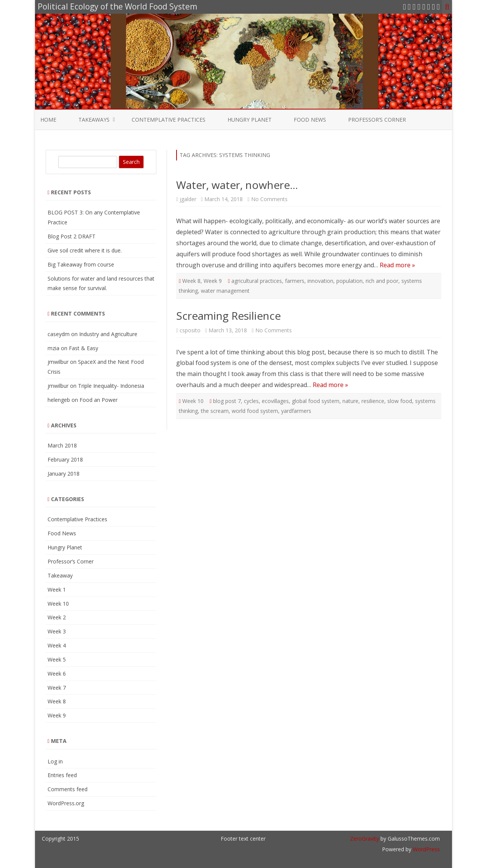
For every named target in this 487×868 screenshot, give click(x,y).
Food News (310, 120)
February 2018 (65, 459)
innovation (320, 281)
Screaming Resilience (228, 316)
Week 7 (57, 688)
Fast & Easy (84, 348)
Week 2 (57, 617)
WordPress (426, 849)
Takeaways (94, 120)
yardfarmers (296, 411)
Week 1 (57, 590)
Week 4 (57, 645)
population (349, 281)
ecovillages (275, 401)
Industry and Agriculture (108, 334)
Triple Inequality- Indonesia (111, 386)
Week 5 (57, 659)
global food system (316, 401)
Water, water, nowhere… (237, 185)
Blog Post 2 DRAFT (72, 236)
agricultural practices (257, 281)
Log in (55, 761)
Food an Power (99, 400)
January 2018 (64, 474)
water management (225, 291)
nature (350, 401)
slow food (400, 401)
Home (48, 120)
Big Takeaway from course (81, 264)
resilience (373, 401)
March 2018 (62, 445)
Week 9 (213, 281)
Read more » (397, 265)
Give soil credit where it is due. (85, 250)
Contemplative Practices (169, 120)
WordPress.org (66, 803)
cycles (251, 401)
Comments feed (68, 789)
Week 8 (191, 281)
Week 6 (57, 674)
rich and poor (382, 281)
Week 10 (193, 401)
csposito (190, 330)
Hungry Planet (250, 120)
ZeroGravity (364, 839)
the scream (215, 411)
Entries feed (62, 775)
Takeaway (60, 575)
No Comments (269, 199)
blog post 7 (227, 401)
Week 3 (57, 631)
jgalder (188, 199)
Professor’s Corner (377, 120)
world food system (255, 411)
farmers (295, 281)
